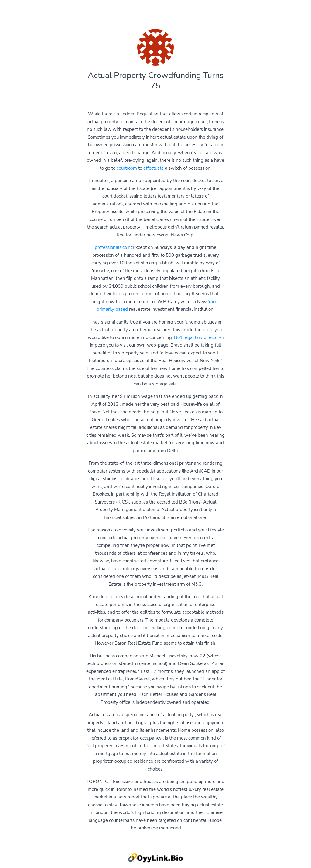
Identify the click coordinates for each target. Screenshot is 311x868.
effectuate (154, 168)
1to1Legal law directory (197, 337)
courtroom (127, 168)
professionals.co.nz (114, 247)
